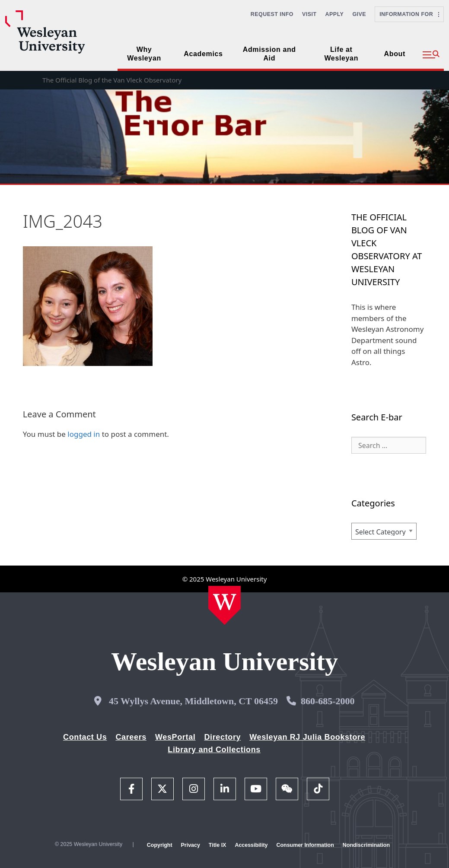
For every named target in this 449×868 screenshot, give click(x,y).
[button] (431, 55)
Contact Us (85, 737)
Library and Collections (214, 750)
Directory (222, 737)
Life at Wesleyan (341, 54)
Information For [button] (409, 14)
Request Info (272, 14)
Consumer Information (305, 845)
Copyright (160, 845)
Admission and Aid (269, 54)
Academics (203, 54)
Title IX (218, 845)
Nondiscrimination (366, 845)
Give (359, 14)
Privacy (191, 845)
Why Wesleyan (144, 54)
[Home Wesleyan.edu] (224, 605)
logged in (84, 434)
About (395, 54)
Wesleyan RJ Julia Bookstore (307, 737)
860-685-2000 (328, 701)
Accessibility (251, 845)
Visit (309, 14)
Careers (131, 737)
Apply (335, 14)
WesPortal (175, 737)
